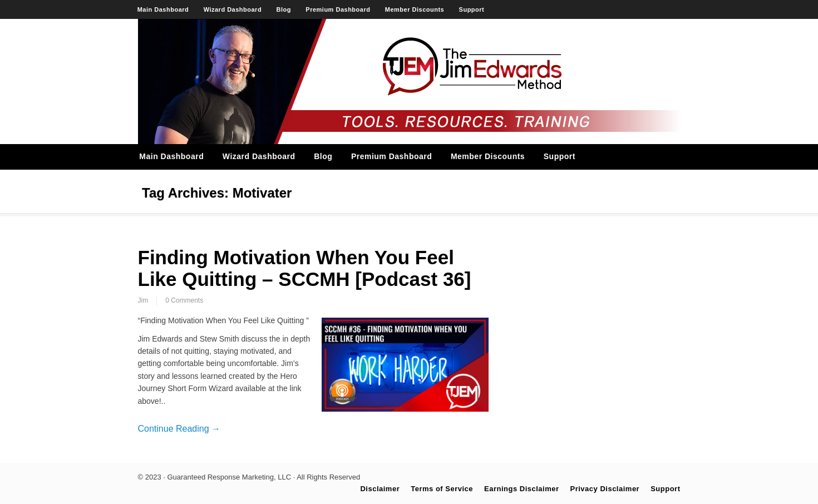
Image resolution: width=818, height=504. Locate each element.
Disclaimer (380, 489)
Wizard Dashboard (233, 9)
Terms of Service (442, 489)
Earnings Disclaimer (522, 489)
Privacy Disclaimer (605, 489)
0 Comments (184, 300)
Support (472, 9)
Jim (143, 300)
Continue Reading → (179, 429)
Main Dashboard (163, 9)
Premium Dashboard (338, 9)
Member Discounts (415, 9)
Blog (284, 9)
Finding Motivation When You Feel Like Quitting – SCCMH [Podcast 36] (305, 268)
